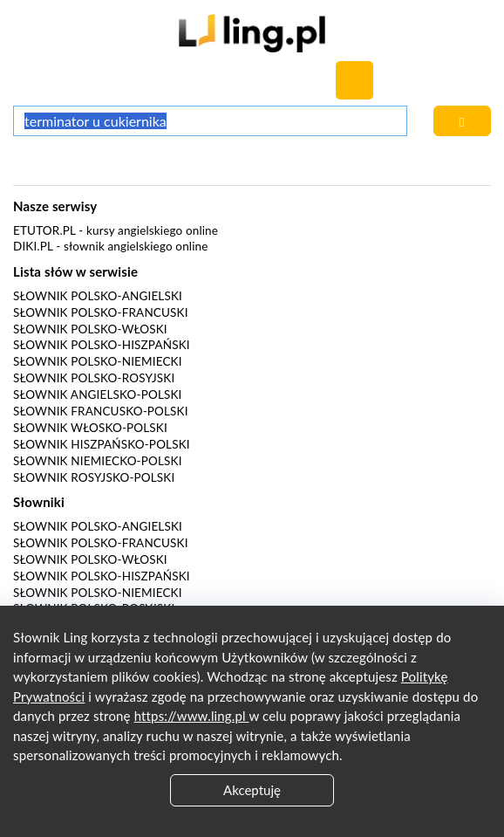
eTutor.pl (44, 230)
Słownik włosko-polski (90, 428)
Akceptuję (252, 790)
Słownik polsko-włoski (90, 329)
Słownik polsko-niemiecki (98, 361)
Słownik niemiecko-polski (98, 461)
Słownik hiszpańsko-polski (102, 444)
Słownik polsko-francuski (101, 312)
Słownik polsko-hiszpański (102, 345)
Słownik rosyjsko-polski (94, 477)
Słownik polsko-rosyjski (94, 378)
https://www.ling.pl (192, 716)
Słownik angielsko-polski (97, 394)
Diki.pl (33, 246)
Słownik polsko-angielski (98, 296)
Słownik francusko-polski (101, 411)
